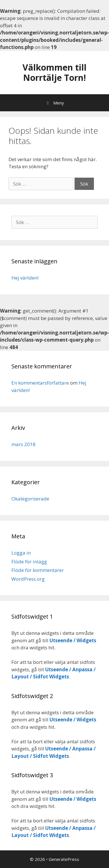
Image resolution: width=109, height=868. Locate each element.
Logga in (21, 553)
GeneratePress (64, 859)
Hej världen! (25, 278)
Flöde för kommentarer (38, 570)
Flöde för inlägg (29, 562)
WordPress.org (28, 579)
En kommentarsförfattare (40, 383)
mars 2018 (23, 444)
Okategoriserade (30, 499)
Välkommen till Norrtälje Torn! (54, 72)
